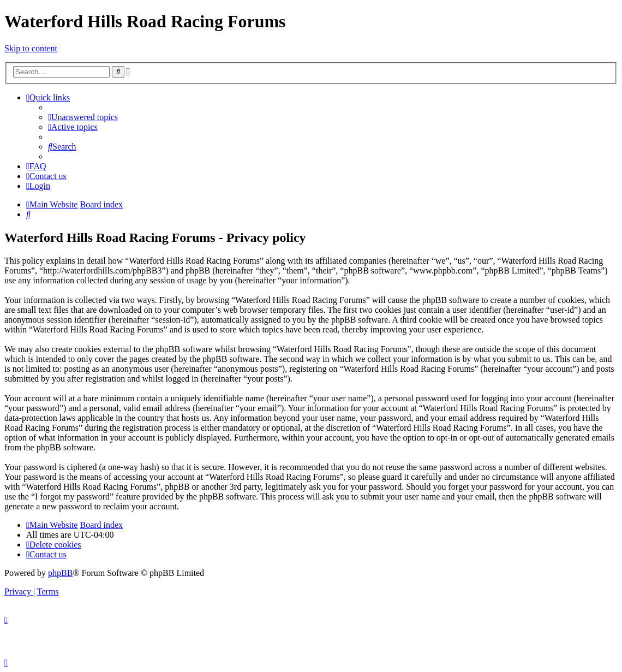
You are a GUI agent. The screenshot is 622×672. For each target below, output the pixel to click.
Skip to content (31, 48)
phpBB (60, 573)
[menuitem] (83, 117)
